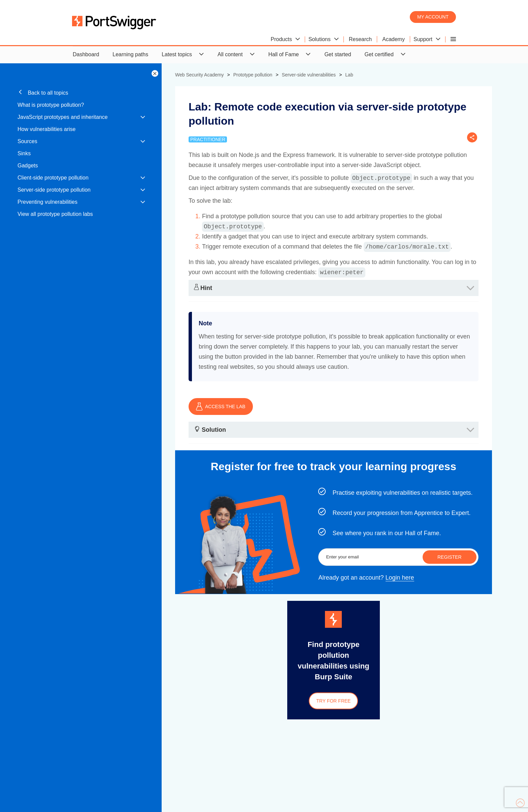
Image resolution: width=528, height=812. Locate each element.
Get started (338, 54)
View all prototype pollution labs (55, 214)
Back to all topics (43, 92)
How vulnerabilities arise (47, 129)
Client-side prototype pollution (53, 178)
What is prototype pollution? (51, 105)
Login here (400, 578)
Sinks (24, 153)
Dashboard (86, 54)
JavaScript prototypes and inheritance (63, 117)
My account (433, 17)
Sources (27, 141)
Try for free (333, 701)
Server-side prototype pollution (54, 190)
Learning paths (130, 54)
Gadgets (28, 166)
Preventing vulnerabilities (47, 202)
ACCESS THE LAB (221, 407)
